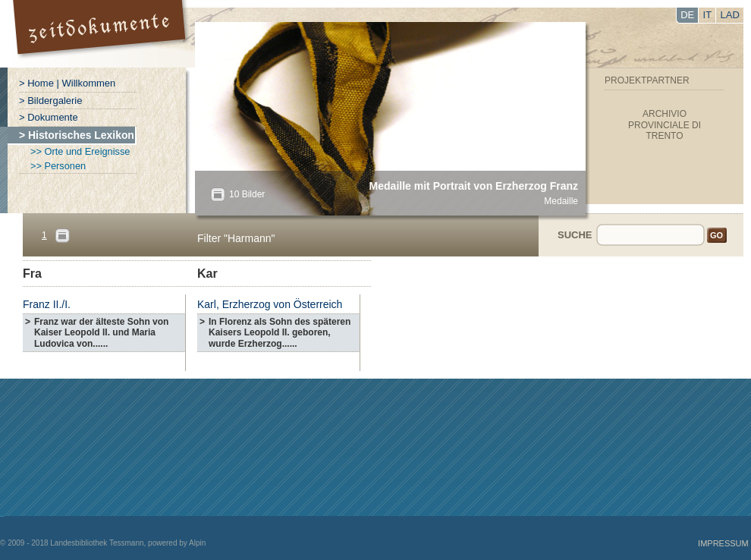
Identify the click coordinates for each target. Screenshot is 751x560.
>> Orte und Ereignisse (80, 151)
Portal (101, 34)
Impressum (723, 543)
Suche (575, 235)
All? (218, 195)
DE (687, 15)
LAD (730, 15)
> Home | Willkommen (67, 83)
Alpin (197, 543)
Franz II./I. (47, 304)
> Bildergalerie (50, 101)
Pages (62, 236)
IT (708, 15)
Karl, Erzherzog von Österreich (270, 304)
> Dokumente (49, 117)
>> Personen (58, 166)
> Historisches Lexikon (77, 135)
